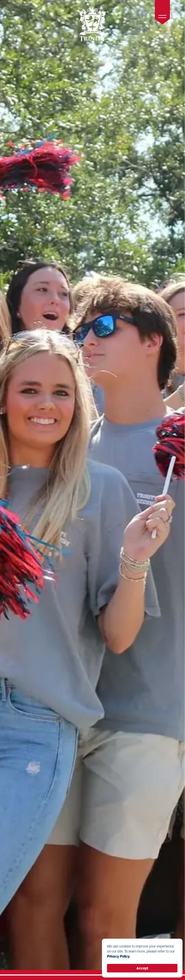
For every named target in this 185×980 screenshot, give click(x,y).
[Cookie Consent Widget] (142, 958)
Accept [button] (142, 968)
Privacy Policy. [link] (119, 956)
